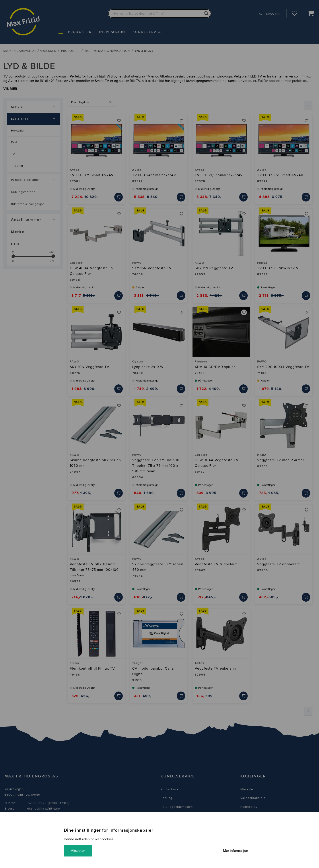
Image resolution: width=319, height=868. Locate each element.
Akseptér (78, 851)
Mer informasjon (236, 851)
